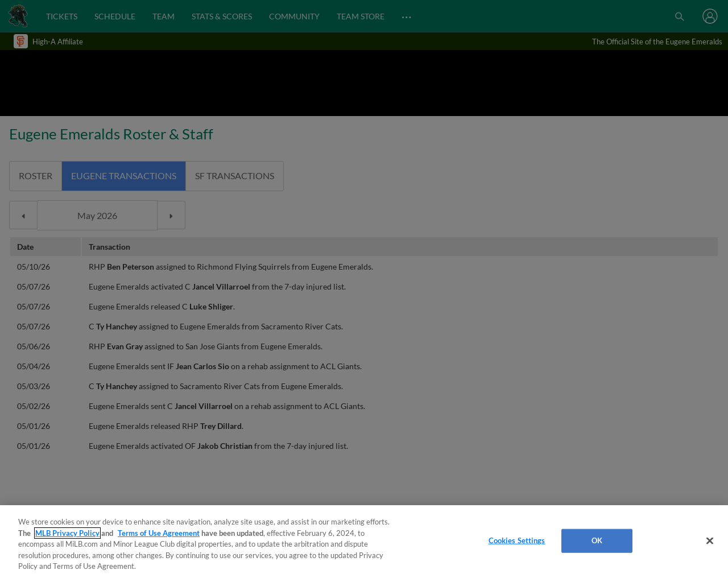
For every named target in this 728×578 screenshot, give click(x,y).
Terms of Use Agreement (159, 533)
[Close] (710, 541)
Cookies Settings (517, 540)
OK (597, 540)
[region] (364, 542)
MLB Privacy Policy (67, 533)
